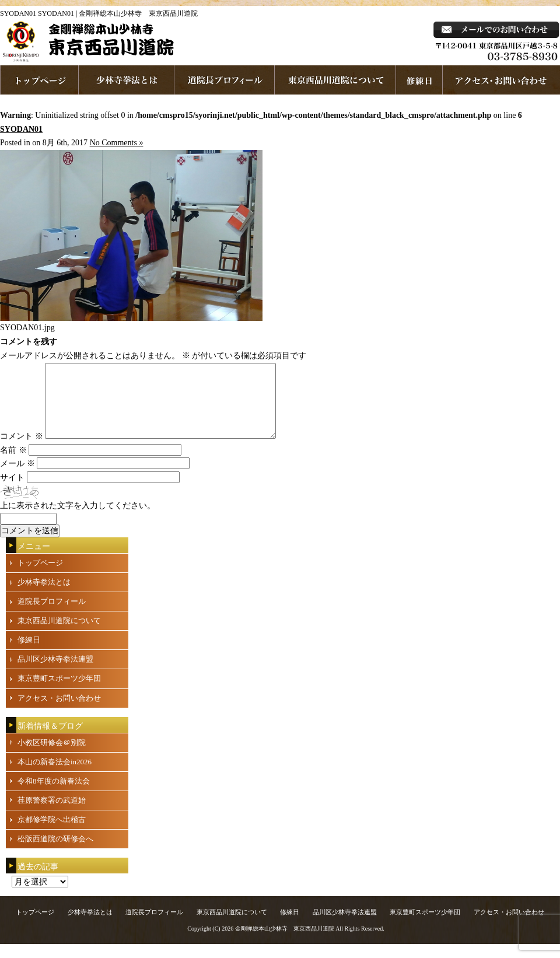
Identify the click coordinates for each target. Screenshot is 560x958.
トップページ (40, 577)
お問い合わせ (501, 80)
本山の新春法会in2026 (55, 776)
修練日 (29, 654)
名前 (13, 464)
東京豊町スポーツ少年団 (59, 692)
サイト (12, 492)
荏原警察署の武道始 (52, 814)
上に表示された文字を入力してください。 (78, 520)
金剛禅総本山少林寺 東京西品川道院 (285, 943)
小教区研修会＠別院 (52, 756)
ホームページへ (39, 80)
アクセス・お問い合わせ (59, 712)
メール (17, 478)
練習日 (419, 80)
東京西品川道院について (335, 80)
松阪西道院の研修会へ (55, 853)
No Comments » (117, 143)
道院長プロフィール (225, 80)
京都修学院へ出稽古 (52, 833)
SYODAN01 (21, 129)
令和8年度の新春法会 (54, 795)
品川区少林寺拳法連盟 (55, 673)
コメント (22, 450)
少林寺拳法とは (127, 80)
